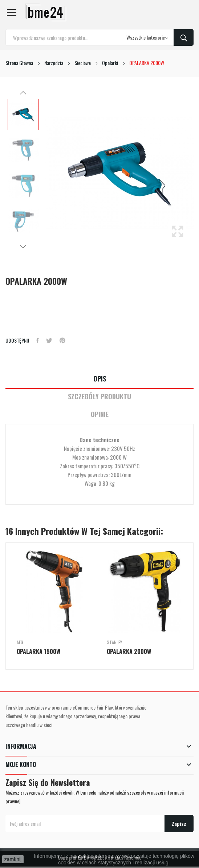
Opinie (100, 414)
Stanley (114, 642)
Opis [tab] (100, 379)
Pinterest (62, 340)
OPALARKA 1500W (38, 651)
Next (23, 246)
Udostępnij (38, 340)
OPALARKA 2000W (129, 651)
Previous (23, 93)
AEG (20, 642)
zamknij (13, 859)
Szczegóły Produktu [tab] (99, 397)
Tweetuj (49, 340)
